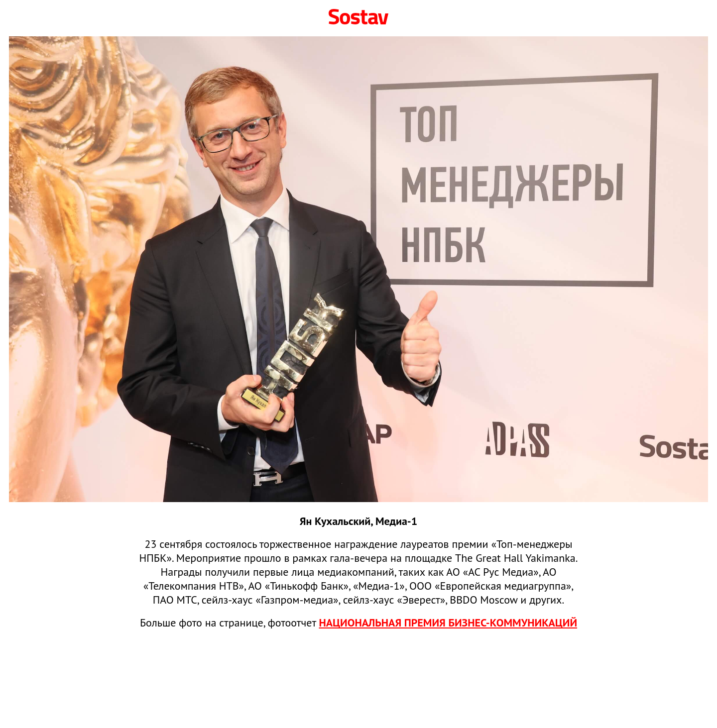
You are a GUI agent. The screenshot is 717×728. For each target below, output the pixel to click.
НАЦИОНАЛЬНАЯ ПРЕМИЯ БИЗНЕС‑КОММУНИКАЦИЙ (448, 623)
